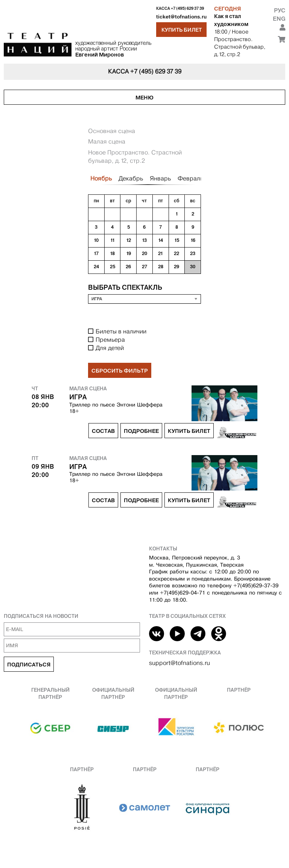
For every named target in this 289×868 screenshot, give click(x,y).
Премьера (110, 340)
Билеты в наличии (121, 331)
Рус (280, 10)
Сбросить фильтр (120, 371)
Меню (144, 98)
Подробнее (141, 431)
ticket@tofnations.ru (181, 17)
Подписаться (29, 665)
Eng (279, 19)
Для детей (110, 348)
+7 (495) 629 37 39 (187, 8)
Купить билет (182, 30)
